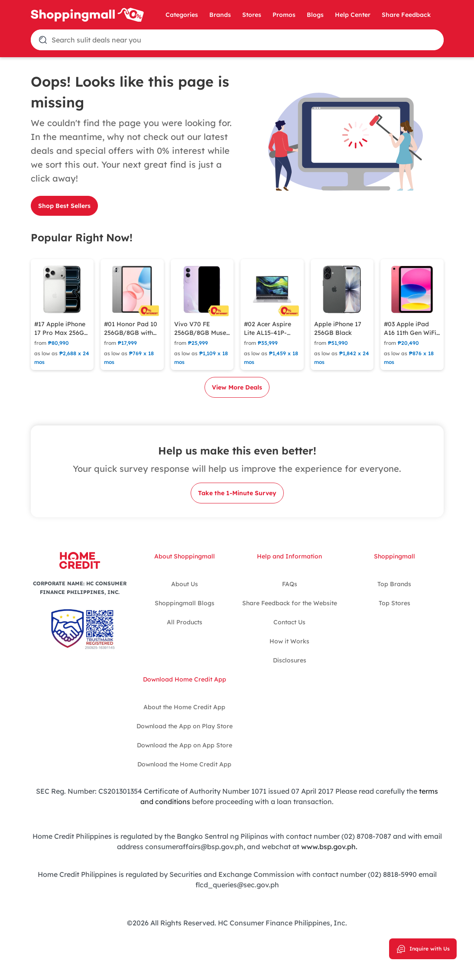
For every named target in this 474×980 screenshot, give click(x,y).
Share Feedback (406, 15)
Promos (284, 15)
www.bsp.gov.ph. (329, 847)
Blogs (315, 15)
